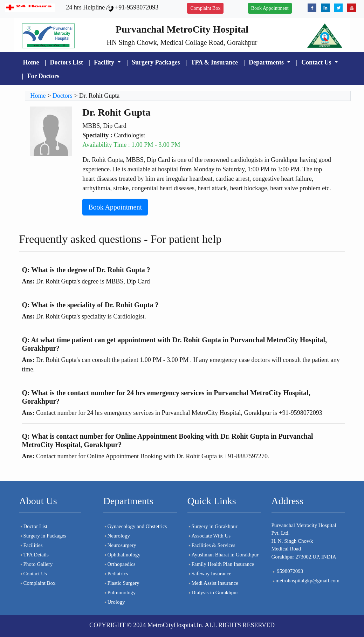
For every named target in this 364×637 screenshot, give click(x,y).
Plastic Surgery (121, 583)
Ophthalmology (122, 555)
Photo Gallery (36, 564)
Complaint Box (205, 8)
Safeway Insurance (210, 574)
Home (31, 62)
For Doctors (43, 76)
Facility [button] (105, 62)
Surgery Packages (156, 62)
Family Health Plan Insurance (221, 564)
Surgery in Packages (43, 536)
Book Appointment (270, 8)
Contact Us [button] (317, 62)
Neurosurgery (120, 545)
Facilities (31, 545)
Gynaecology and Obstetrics (135, 526)
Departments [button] (267, 62)
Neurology (117, 536)
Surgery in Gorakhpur (212, 526)
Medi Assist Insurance (213, 583)
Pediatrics (116, 574)
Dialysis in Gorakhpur (213, 593)
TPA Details (34, 555)
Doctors (63, 96)
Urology (114, 602)
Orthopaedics (119, 564)
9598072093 (287, 571)
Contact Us (33, 574)
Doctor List (33, 526)
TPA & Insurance (214, 62)
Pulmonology (120, 593)
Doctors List (66, 62)
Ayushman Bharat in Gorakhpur (223, 555)
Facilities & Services (211, 545)
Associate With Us (209, 536)
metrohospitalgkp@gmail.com (306, 581)
